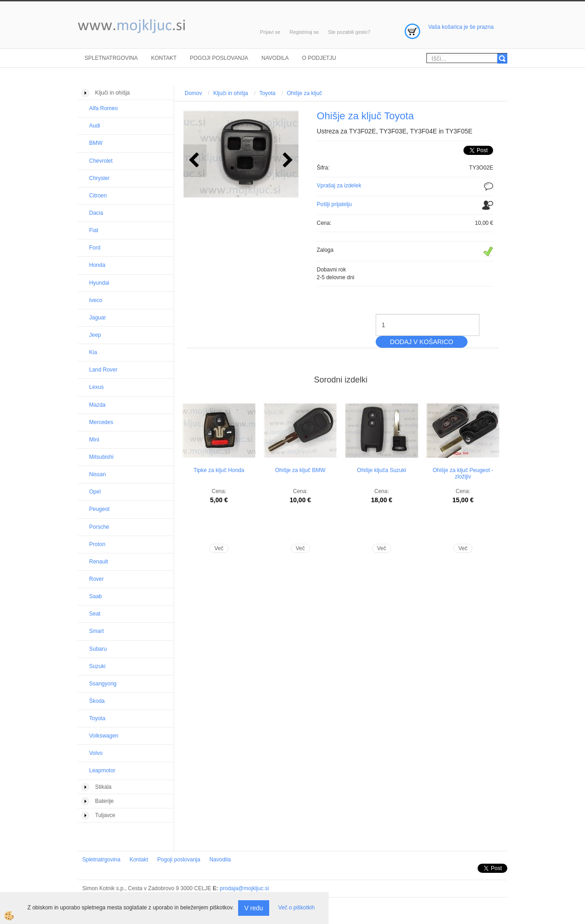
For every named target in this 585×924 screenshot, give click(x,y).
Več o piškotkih (297, 908)
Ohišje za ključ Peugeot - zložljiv (463, 473)
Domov (193, 93)
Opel (95, 492)
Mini (94, 440)
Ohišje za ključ (304, 93)
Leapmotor (102, 770)
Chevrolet (101, 161)
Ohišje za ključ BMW (300, 470)
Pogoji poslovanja (219, 58)
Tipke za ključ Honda (219, 470)
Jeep (95, 335)
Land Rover (103, 370)
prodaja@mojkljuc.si (245, 888)
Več (219, 548)
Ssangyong (103, 684)
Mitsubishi (101, 457)
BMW (96, 143)
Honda (97, 265)
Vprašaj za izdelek (339, 186)
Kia (93, 352)
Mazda (97, 405)
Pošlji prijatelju (334, 204)
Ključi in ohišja (231, 93)
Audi (95, 126)
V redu (253, 908)
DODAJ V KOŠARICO (421, 342)
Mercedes (101, 422)
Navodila (275, 58)
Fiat (94, 230)
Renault (98, 562)
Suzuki (97, 666)
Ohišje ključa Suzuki (381, 470)
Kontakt (164, 58)
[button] (287, 161)
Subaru (98, 649)
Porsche (99, 527)
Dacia (96, 213)
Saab (96, 596)
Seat (95, 614)
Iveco (96, 300)
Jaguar (98, 318)
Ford (95, 248)
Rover (96, 579)
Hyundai (99, 283)
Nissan (98, 474)
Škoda (97, 701)
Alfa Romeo (104, 108)
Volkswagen (104, 736)
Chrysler (99, 178)
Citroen (98, 196)
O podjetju (319, 58)
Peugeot (99, 509)
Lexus (96, 387)
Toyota (97, 718)
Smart (96, 631)
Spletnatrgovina (111, 58)
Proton (97, 544)
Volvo (96, 753)
